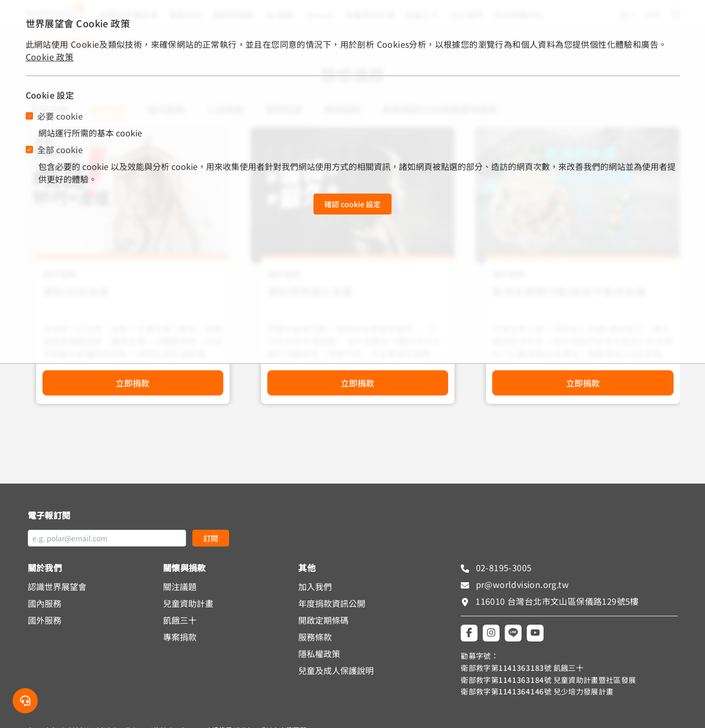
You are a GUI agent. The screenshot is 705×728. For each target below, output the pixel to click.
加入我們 (315, 586)
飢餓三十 (180, 620)
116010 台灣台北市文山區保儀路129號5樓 (557, 601)
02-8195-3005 (502, 568)
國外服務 (45, 620)
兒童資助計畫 (188, 603)
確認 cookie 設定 (352, 204)
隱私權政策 (319, 654)
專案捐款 (180, 637)
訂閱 (211, 538)
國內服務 (45, 603)
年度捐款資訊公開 (332, 603)
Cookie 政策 (50, 57)
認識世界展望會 (57, 586)
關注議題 (180, 586)
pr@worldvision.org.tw (521, 584)
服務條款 (315, 637)
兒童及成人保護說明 (336, 670)
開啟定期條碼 (323, 620)
